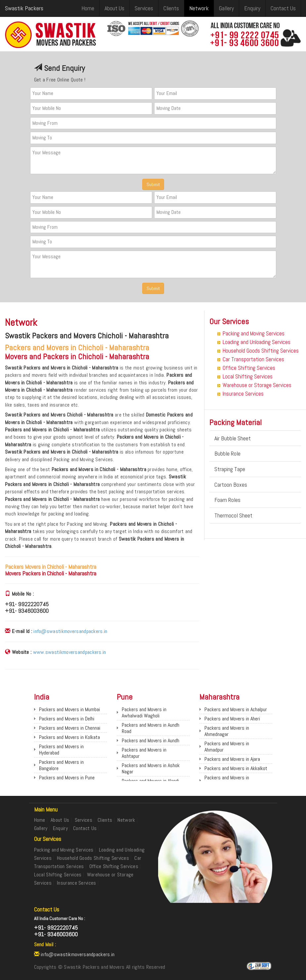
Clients (171, 8)
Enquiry (252, 8)
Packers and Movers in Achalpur (236, 709)
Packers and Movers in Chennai (70, 728)
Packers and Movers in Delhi (67, 719)
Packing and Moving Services (254, 333)
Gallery (226, 8)
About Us (114, 8)
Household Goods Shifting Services (261, 351)
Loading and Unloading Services (257, 342)
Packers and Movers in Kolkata (69, 737)
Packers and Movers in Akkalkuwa (227, 781)
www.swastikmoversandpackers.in (70, 652)
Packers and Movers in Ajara (232, 759)
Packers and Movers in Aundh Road (151, 728)
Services (144, 8)
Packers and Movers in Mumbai (69, 709)
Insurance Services (243, 394)
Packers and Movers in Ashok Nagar (151, 768)
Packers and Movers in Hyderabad (61, 750)
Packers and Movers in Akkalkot (236, 768)
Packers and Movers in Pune (67, 778)
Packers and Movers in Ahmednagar (227, 731)
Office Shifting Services (249, 368)
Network (199, 8)
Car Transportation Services (253, 359)
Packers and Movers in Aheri (232, 719)
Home (88, 8)
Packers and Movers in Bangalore (61, 765)
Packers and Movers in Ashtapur (144, 753)
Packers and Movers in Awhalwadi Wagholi (144, 712)
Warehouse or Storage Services (257, 385)
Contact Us (283, 8)
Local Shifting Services (248, 376)
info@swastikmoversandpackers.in (70, 631)
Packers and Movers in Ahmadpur (227, 747)
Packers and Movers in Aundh (151, 740)
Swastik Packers (24, 8)
